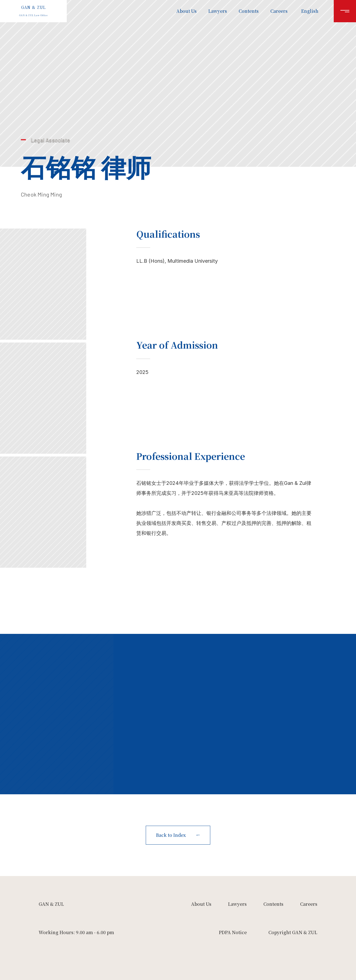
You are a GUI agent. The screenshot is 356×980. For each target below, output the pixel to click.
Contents (249, 11)
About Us (186, 11)
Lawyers (218, 11)
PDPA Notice (233, 932)
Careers (279, 11)
